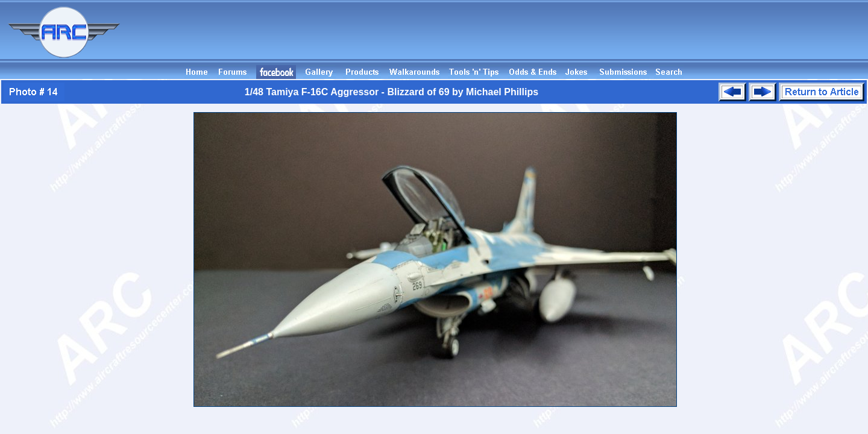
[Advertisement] (649, 38)
